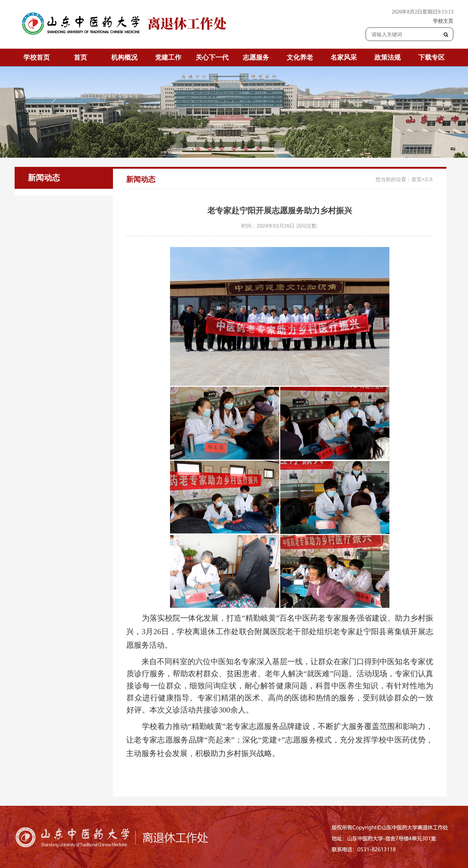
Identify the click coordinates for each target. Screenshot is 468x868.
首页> (418, 179)
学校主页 (443, 21)
